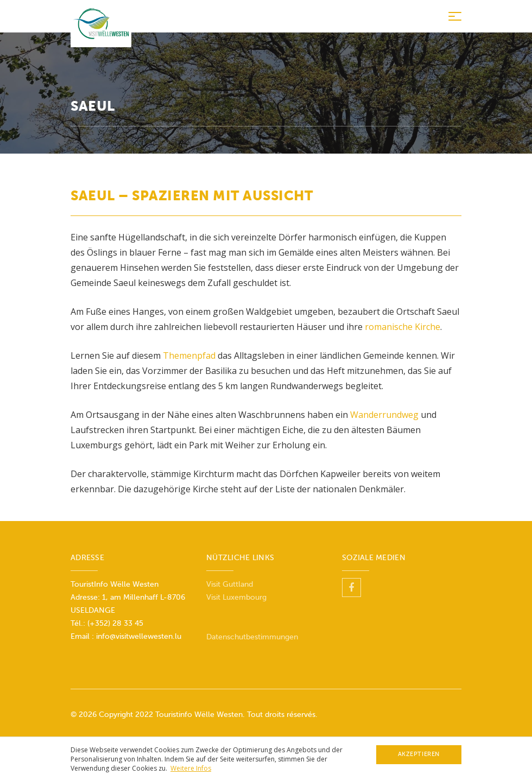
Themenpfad (190, 355)
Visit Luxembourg (236, 597)
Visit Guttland (230, 584)
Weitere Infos (191, 768)
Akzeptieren (419, 754)
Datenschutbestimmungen (252, 637)
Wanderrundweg (384, 415)
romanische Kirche (403, 327)
